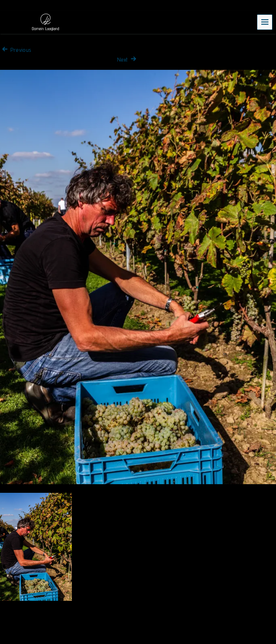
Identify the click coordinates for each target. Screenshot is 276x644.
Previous (16, 50)
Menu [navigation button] (265, 22)
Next (128, 60)
